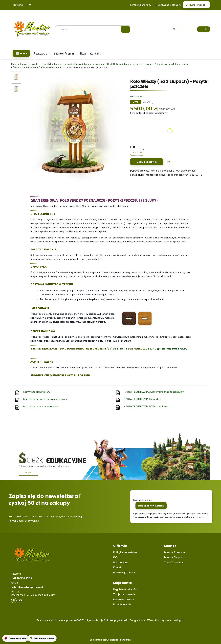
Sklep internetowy (109, 640)
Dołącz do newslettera (151, 506)
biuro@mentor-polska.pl (168, 349)
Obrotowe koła (165, 64)
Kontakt (118, 567)
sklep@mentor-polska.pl (27, 587)
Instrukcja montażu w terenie (41, 406)
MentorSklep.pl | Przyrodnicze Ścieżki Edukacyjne (37, 64)
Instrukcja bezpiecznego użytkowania (46, 399)
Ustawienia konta (123, 599)
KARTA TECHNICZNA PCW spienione (146, 406)
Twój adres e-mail (142, 500)
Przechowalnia (122, 604)
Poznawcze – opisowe (25, 67)
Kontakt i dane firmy (141, 5)
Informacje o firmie (125, 572)
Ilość (133, 147)
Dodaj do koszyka (147, 162)
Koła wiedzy (182, 64)
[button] (125, 29)
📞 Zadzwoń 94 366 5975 (168, 5)
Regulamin (18, 5)
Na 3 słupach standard (51, 67)
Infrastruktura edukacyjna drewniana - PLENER (89, 64)
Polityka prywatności (126, 552)
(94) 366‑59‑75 (193, 175)
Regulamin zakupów (125, 589)
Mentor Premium (175, 552)
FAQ (29, 5)
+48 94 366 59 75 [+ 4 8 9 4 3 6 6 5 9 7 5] (22, 578)
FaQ (115, 557)
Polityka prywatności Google (121, 620)
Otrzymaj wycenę (196, 5)
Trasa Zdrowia (173, 562)
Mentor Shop (172, 557)
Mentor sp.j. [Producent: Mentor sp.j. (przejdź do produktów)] (137, 96)
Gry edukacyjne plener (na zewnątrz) (135, 64)
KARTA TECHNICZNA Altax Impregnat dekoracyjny (154, 392)
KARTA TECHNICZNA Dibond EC (143, 399)
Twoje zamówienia (124, 594)
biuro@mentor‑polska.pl (152, 175)
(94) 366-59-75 (117, 349)
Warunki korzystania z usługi (164, 620)
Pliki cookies (121, 562)
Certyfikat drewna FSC (36, 392)
